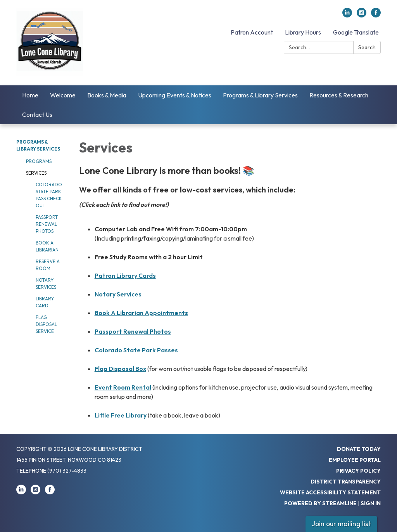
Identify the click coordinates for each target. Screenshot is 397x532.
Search (367, 47)
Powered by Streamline (320, 503)
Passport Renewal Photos (47, 224)
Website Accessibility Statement (330, 492)
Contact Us (37, 114)
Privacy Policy (358, 471)
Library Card (45, 302)
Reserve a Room (48, 265)
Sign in (371, 503)
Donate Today (359, 449)
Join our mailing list (341, 524)
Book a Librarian (47, 246)
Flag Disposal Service (46, 324)
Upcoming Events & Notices (175, 95)
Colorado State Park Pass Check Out (49, 195)
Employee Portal (355, 460)
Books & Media (107, 95)
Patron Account (252, 32)
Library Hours (303, 32)
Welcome (63, 95)
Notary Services (46, 283)
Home (30, 95)
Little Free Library (121, 415)
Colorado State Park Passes (136, 350)
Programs (39, 161)
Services (36, 173)
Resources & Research (339, 95)
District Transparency (346, 482)
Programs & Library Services (260, 95)
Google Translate (356, 32)
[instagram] (362, 15)
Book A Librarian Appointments (141, 313)
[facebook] (376, 15)
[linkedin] (347, 15)
